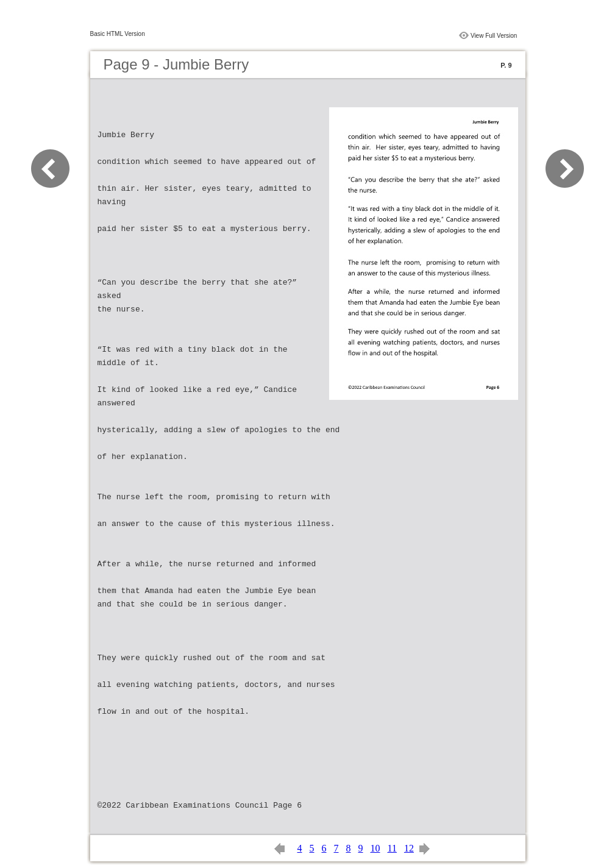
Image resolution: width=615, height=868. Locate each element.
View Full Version (494, 36)
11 (392, 848)
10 (375, 848)
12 (409, 848)
